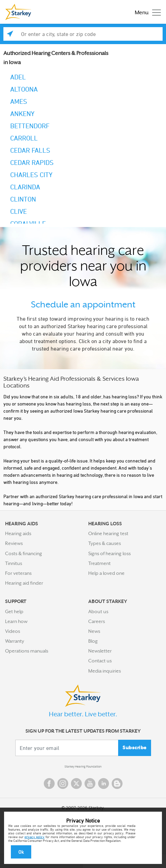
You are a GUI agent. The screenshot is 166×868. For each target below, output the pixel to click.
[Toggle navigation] (146, 12)
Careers (97, 621)
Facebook (49, 784)
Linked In (104, 784)
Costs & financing (24, 553)
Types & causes (105, 543)
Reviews (14, 543)
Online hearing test (108, 533)
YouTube (90, 784)
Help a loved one (106, 573)
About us (98, 611)
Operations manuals (27, 651)
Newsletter (100, 651)
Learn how (16, 621)
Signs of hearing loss (109, 553)
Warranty (15, 641)
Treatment (99, 563)
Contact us (100, 661)
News (94, 631)
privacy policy (34, 837)
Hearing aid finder (24, 583)
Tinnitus (14, 563)
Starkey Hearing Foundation (83, 767)
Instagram (63, 784)
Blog (93, 641)
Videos (13, 631)
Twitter (76, 784)
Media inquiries (105, 671)
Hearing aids (18, 533)
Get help (14, 611)
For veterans (18, 573)
